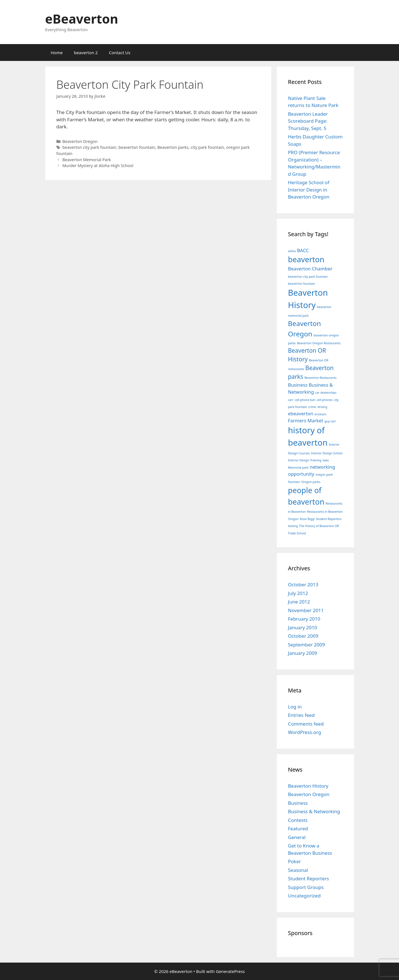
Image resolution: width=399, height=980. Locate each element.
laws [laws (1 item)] (326, 460)
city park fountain (207, 147)
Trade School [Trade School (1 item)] (297, 533)
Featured (298, 829)
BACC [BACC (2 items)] (303, 250)
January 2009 (303, 653)
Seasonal (298, 870)
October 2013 (303, 584)
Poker (295, 861)
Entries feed (301, 715)
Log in (295, 707)
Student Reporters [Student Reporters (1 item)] (329, 519)
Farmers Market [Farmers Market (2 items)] (306, 421)
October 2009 (303, 636)
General (297, 837)
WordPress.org (305, 732)
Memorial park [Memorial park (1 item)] (298, 468)
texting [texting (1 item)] (293, 526)
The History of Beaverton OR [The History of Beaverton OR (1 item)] (319, 526)
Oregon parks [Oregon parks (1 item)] (311, 482)
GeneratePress (230, 971)
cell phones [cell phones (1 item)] (325, 400)
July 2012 (298, 593)
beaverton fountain (137, 147)
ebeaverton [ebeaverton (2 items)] (301, 413)
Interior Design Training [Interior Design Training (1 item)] (305, 460)
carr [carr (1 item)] (291, 400)
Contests (298, 820)
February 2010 (304, 619)
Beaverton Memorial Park (87, 160)
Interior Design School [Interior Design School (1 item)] (327, 453)
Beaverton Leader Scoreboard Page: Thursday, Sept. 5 (308, 121)
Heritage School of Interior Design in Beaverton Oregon (309, 190)
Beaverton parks (173, 147)
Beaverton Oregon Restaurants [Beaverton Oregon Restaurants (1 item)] (319, 343)
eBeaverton (82, 19)
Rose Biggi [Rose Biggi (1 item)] (307, 519)
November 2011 (306, 610)
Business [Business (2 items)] (298, 385)
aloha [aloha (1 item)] (292, 251)
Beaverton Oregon (80, 141)
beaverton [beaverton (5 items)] (306, 259)
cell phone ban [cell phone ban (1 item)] (305, 400)
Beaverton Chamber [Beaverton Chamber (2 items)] (310, 269)
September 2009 (306, 645)
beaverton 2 (86, 53)
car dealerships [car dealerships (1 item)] (326, 393)
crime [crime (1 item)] (312, 407)
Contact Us (120, 53)
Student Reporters (309, 878)
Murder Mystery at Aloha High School (98, 166)
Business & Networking (314, 811)
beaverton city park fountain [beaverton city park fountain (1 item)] (308, 277)
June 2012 (299, 602)
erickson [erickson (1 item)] (320, 414)
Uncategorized (305, 896)
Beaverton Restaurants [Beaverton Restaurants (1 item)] (320, 378)
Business (298, 803)
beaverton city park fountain (89, 147)
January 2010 (303, 627)
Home (57, 53)
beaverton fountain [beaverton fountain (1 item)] (302, 284)
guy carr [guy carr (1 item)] (330, 421)
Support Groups (306, 887)
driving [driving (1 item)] (322, 407)
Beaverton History (308, 786)
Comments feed (306, 724)
